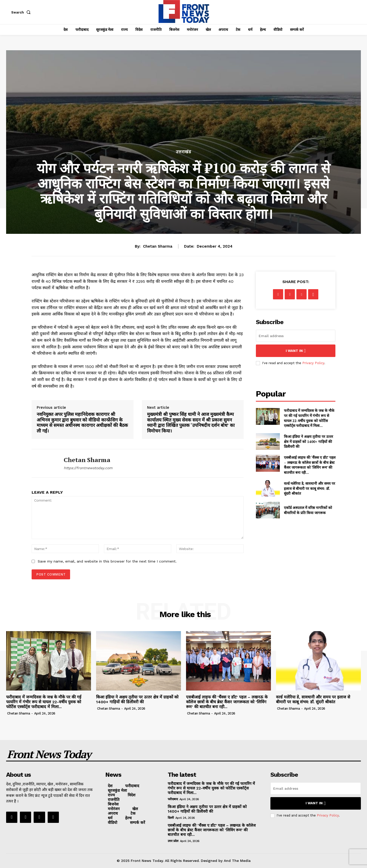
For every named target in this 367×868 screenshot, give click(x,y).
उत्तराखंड (183, 152)
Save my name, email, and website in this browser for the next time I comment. (107, 561)
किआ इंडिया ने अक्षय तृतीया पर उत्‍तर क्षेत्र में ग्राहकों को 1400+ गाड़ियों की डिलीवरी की (309, 441)
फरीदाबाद (173, 799)
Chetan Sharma (158, 246)
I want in (296, 351)
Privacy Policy (313, 363)
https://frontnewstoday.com (88, 468)
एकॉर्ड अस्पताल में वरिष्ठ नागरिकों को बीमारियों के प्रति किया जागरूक (308, 510)
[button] (22, 12)
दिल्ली (171, 818)
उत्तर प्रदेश (173, 841)
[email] (296, 336)
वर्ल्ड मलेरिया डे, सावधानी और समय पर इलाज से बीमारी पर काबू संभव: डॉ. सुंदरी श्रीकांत (310, 488)
